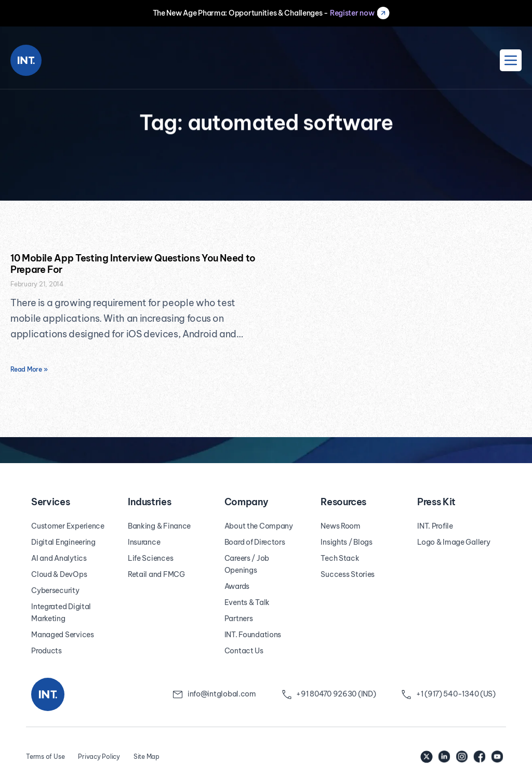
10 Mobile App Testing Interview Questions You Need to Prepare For (133, 264)
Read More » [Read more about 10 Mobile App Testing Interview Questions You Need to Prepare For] (29, 369)
